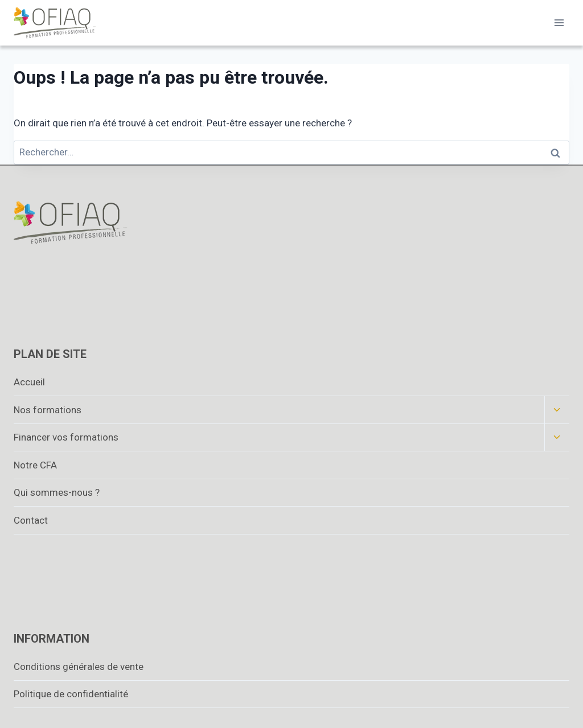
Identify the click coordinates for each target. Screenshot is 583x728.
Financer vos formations (66, 437)
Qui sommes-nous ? (57, 492)
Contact (31, 520)
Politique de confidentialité (71, 694)
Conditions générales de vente (79, 667)
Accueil (29, 382)
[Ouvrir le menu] (559, 22)
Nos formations (48, 410)
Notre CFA (35, 465)
